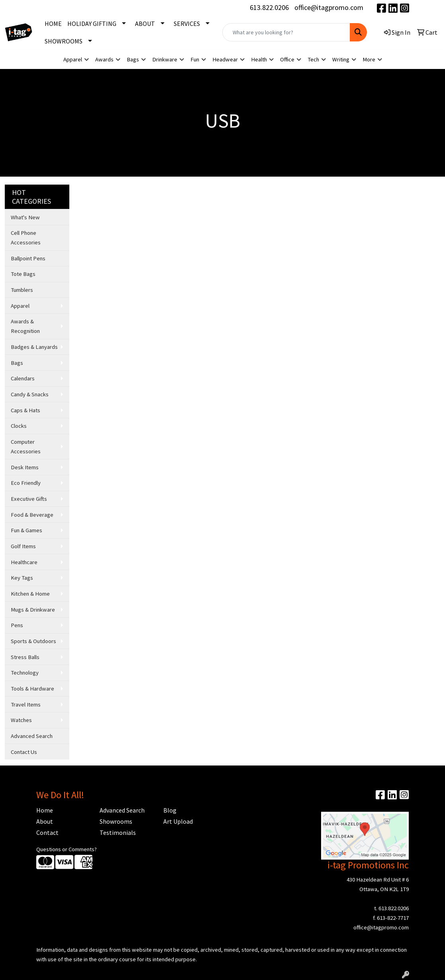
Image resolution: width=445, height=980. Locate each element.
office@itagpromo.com (329, 7)
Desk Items (25, 467)
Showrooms (116, 821)
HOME (53, 24)
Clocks (19, 426)
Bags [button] (133, 59)
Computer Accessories (26, 447)
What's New (25, 217)
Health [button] (259, 59)
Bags (17, 363)
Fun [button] (195, 59)
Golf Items (23, 546)
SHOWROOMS (64, 41)
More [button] (369, 59)
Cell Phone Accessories (26, 238)
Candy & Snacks (30, 394)
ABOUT (145, 24)
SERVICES (187, 24)
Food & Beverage (32, 515)
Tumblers (22, 290)
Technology (25, 673)
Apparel (20, 306)
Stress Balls (25, 657)
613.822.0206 (269, 7)
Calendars (23, 378)
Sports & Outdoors (33, 641)
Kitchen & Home (30, 594)
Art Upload (178, 821)
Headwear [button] (225, 59)
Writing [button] (341, 59)
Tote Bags (23, 274)
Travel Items (26, 704)
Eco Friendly (26, 483)
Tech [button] (313, 59)
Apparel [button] (73, 59)
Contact (47, 832)
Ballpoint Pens (28, 258)
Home (45, 810)
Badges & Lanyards (34, 347)
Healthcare (24, 562)
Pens (17, 625)
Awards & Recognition (25, 326)
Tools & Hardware (32, 689)
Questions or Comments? (67, 849)
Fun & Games (26, 530)
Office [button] (287, 59)
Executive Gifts (29, 499)
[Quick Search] (286, 32)
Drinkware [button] (165, 59)
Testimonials (118, 832)
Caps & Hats (25, 410)
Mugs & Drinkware (33, 610)
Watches (21, 720)
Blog (170, 810)
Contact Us (24, 752)
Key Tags (22, 578)
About (45, 821)
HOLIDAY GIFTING (92, 24)
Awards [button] (104, 59)
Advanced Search (32, 736)
